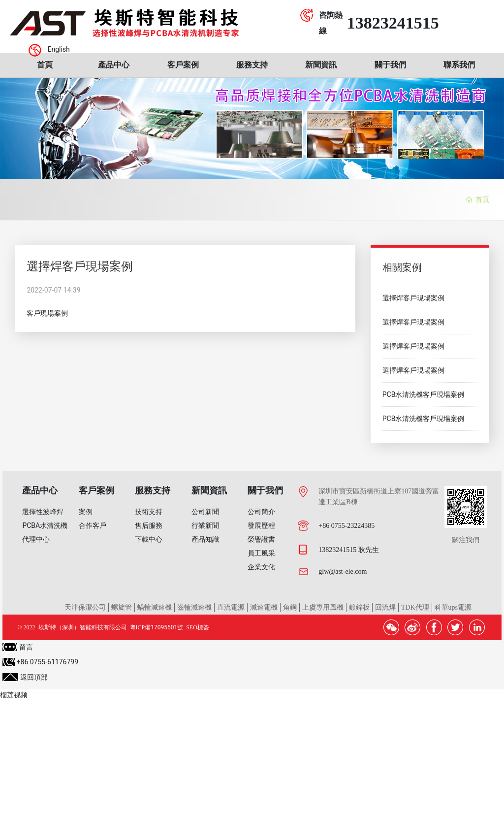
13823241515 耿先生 (349, 550)
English (58, 49)
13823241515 (393, 23)
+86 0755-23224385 (346, 526)
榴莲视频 (14, 695)
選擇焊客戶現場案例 (413, 298)
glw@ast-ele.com (343, 571)
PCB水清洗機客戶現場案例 (424, 394)
